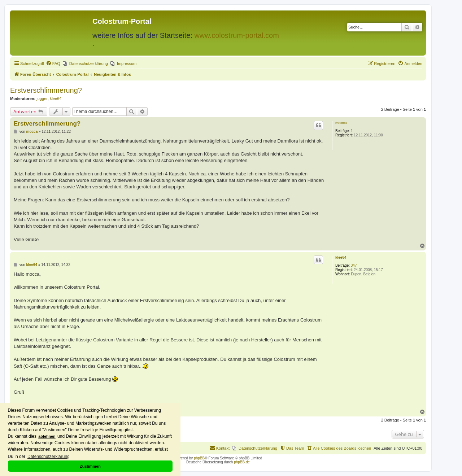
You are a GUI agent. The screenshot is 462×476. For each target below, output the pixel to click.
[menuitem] (53, 64)
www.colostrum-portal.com (237, 35)
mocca (341, 123)
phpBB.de (242, 462)
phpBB (199, 458)
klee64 (56, 99)
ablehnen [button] (47, 436)
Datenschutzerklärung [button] (49, 457)
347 (354, 265)
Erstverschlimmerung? (46, 90)
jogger (42, 99)
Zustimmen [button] (90, 466)
